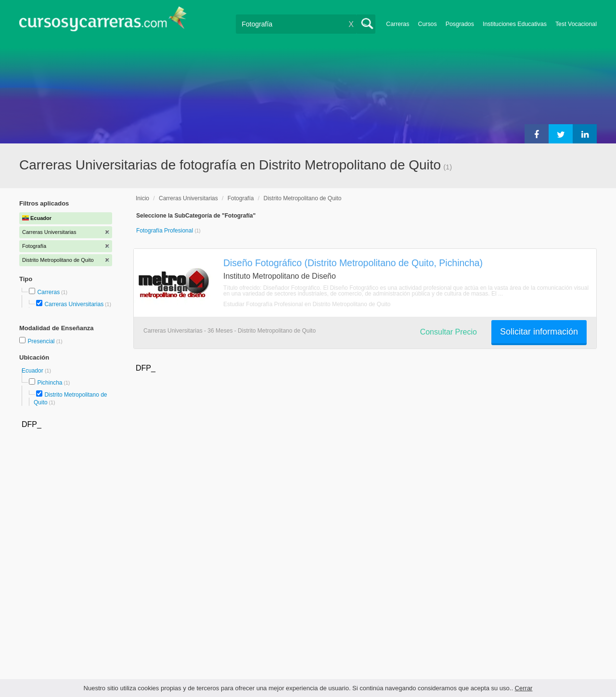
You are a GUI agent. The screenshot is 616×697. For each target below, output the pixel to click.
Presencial (42, 341)
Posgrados (460, 24)
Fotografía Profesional (165, 231)
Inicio (142, 198)
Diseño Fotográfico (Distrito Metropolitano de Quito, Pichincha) (353, 263)
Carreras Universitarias (74, 304)
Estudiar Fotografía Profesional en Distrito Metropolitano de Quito (307, 304)
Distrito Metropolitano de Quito (302, 198)
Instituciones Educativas (515, 24)
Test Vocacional (576, 24)
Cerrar (524, 688)
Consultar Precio (449, 332)
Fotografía (241, 198)
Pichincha (50, 383)
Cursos (427, 24)
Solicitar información (539, 332)
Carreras (398, 24)
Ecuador (33, 371)
